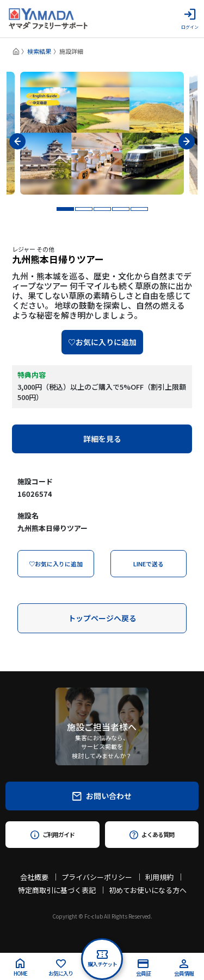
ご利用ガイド (52, 834)
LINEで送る (149, 564)
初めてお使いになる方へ (148, 890)
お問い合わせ (102, 796)
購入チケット (102, 959)
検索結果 (39, 51)
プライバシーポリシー (97, 877)
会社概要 (34, 877)
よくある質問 (152, 834)
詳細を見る (102, 439)
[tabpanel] (102, 133)
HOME (20, 968)
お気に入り (61, 968)
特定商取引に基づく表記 (57, 890)
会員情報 (184, 968)
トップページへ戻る (102, 618)
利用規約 (159, 877)
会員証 (143, 968)
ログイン (190, 19)
